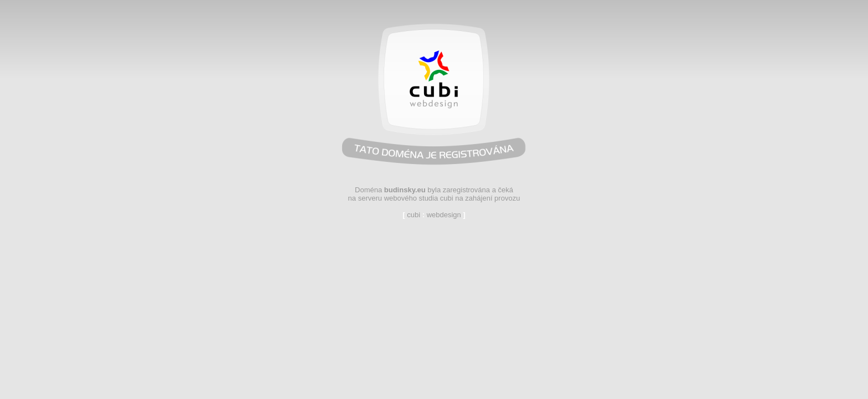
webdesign (444, 215)
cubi (414, 215)
